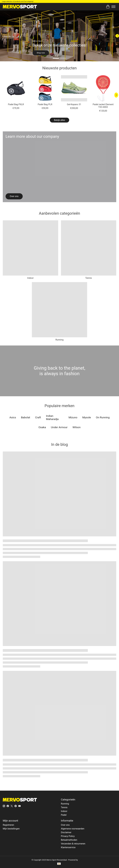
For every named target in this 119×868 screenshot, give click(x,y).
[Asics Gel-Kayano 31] (74, 88)
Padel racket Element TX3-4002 (103, 106)
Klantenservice (68, 847)
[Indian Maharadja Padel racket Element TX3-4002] (103, 88)
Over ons (65, 825)
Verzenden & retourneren (73, 844)
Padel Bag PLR (45, 104)
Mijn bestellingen (11, 829)
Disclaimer (66, 832)
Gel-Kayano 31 (74, 104)
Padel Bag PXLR (16, 104)
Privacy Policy (68, 836)
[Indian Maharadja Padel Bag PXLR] (16, 88)
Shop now (41, 53)
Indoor (30, 278)
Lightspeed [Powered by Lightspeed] (83, 860)
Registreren (8, 825)
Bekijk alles (60, 120)
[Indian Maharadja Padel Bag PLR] (45, 88)
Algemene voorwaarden (73, 829)
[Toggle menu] (113, 7)
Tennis (89, 278)
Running (59, 340)
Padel (64, 815)
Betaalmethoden (69, 840)
